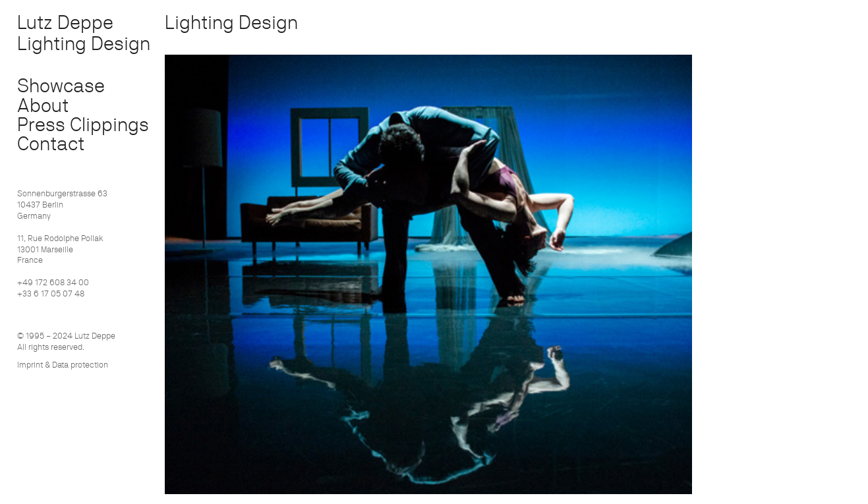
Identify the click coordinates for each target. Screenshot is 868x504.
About (43, 105)
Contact (51, 143)
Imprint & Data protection (63, 365)
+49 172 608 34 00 (53, 282)
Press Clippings (83, 124)
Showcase (61, 85)
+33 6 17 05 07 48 (51, 294)
